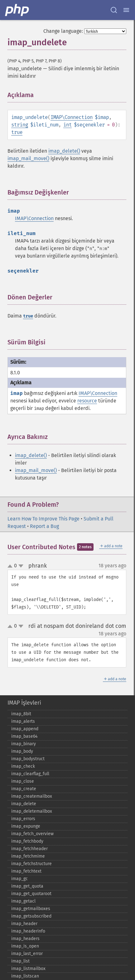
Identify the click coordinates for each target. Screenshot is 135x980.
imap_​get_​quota (27, 886)
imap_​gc (19, 879)
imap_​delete (24, 804)
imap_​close (23, 781)
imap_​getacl (23, 901)
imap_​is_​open (25, 946)
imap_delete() (64, 151)
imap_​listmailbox (28, 969)
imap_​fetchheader (29, 849)
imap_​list (20, 961)
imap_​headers (25, 939)
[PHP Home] (17, 10)
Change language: (63, 31)
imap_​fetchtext (26, 871)
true (17, 132)
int (67, 125)
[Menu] (126, 10)
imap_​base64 (24, 736)
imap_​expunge (26, 826)
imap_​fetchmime (28, 856)
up (11, 566)
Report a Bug (44, 526)
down (21, 566)
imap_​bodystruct (28, 759)
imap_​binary (24, 744)
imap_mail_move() (28, 158)
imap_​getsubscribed (31, 916)
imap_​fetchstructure (31, 864)
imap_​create (24, 789)
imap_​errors (23, 819)
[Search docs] (114, 10)
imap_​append (25, 729)
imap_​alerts (23, 721)
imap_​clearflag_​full (30, 774)
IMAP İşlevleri (24, 703)
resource (87, 401)
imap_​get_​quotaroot (31, 894)
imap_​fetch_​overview (32, 834)
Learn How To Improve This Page (43, 519)
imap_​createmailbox (32, 796)
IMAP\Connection (72, 117)
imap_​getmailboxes (31, 909)
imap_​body (22, 751)
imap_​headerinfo (28, 931)
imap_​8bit (21, 714)
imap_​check (23, 766)
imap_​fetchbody (27, 841)
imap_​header (24, 924)
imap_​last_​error (27, 954)
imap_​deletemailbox (32, 811)
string (20, 125)
